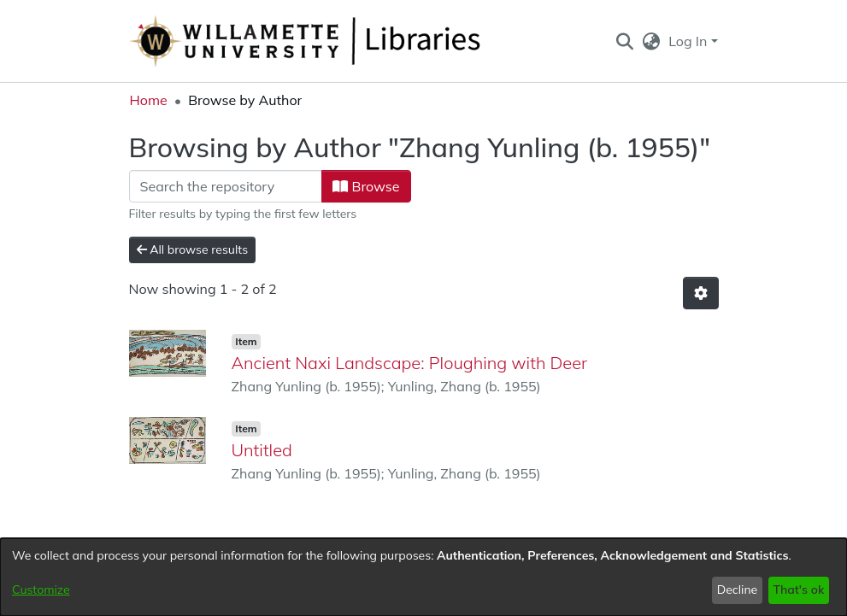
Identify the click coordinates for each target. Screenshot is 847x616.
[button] (625, 41)
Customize (41, 590)
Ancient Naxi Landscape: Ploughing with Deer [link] (410, 363)
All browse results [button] (193, 249)
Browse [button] (366, 186)
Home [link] (149, 100)
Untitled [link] (262, 450)
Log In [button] (689, 41)
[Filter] (226, 186)
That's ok (798, 590)
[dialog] (423, 577)
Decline (738, 590)
